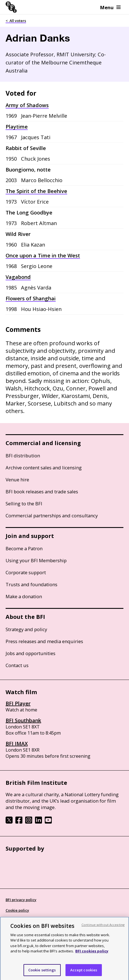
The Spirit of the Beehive (36, 191)
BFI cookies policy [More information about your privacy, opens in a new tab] (92, 954)
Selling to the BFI (24, 504)
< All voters (16, 21)
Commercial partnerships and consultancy (52, 516)
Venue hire (17, 480)
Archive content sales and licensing (44, 468)
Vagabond (18, 277)
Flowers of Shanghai (31, 298)
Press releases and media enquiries (44, 641)
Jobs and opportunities (31, 653)
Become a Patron (24, 548)
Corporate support (26, 572)
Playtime (17, 127)
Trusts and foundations (31, 584)
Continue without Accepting (103, 927)
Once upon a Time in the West (43, 255)
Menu (110, 7)
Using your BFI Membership (36, 560)
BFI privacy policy (21, 900)
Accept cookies (84, 972)
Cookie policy (17, 910)
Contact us (17, 665)
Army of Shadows (27, 105)
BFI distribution (23, 456)
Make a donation (24, 596)
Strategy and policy (26, 629)
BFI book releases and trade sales (42, 492)
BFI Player (18, 703)
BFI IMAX (17, 744)
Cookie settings (42, 972)
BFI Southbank (23, 720)
